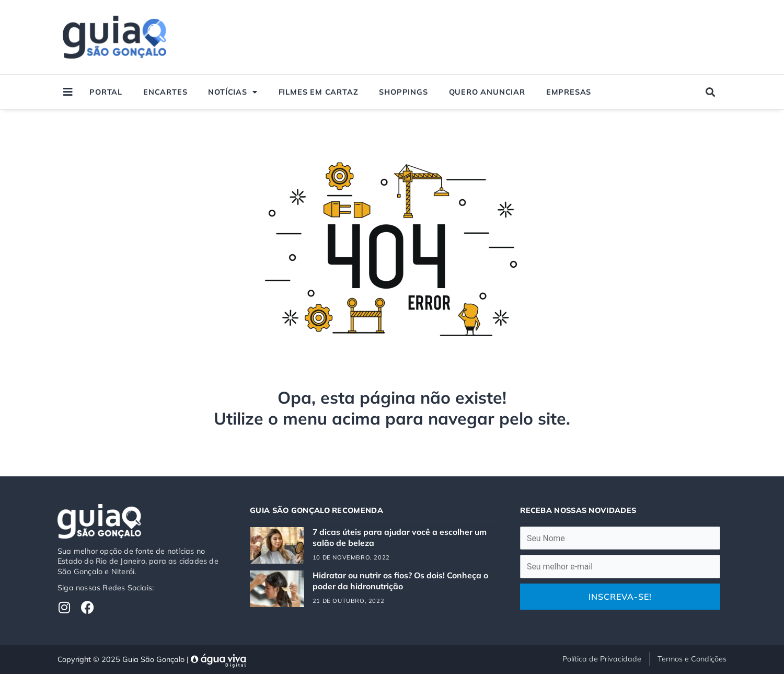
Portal (106, 92)
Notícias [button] (233, 92)
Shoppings (403, 92)
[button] (711, 92)
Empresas (569, 92)
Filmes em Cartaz (319, 92)
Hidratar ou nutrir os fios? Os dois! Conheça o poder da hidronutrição (401, 580)
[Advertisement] (529, 37)
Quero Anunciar (487, 92)
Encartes (165, 92)
